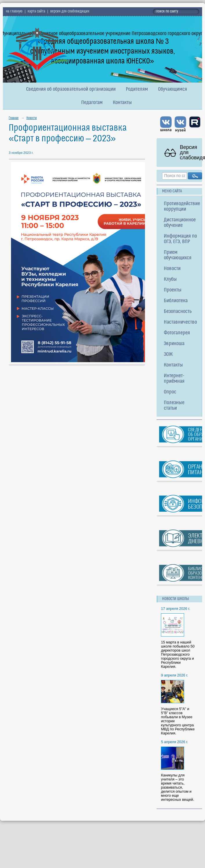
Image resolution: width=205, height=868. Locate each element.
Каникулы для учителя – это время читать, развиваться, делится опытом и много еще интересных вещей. (177, 787)
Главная (14, 118)
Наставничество (180, 322)
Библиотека (176, 301)
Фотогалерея (177, 333)
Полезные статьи (174, 406)
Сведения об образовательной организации (71, 89)
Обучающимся (173, 89)
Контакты (122, 103)
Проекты (173, 290)
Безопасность (178, 312)
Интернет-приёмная (174, 379)
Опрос (170, 392)
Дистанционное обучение (180, 223)
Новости (32, 118)
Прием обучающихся (178, 255)
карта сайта (36, 12)
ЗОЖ (168, 354)
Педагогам (92, 103)
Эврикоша (174, 344)
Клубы (170, 279)
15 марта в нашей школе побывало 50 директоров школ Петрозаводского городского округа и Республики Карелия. (178, 654)
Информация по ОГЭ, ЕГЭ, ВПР (180, 239)
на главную (14, 12)
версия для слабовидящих (70, 12)
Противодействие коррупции (182, 207)
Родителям (137, 89)
